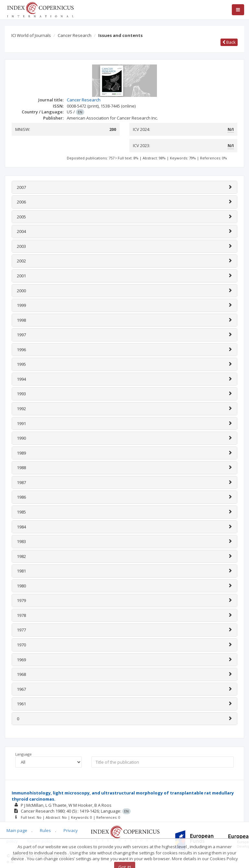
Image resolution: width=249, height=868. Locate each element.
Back (229, 42)
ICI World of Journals (31, 35)
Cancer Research (75, 35)
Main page (17, 830)
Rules (45, 830)
